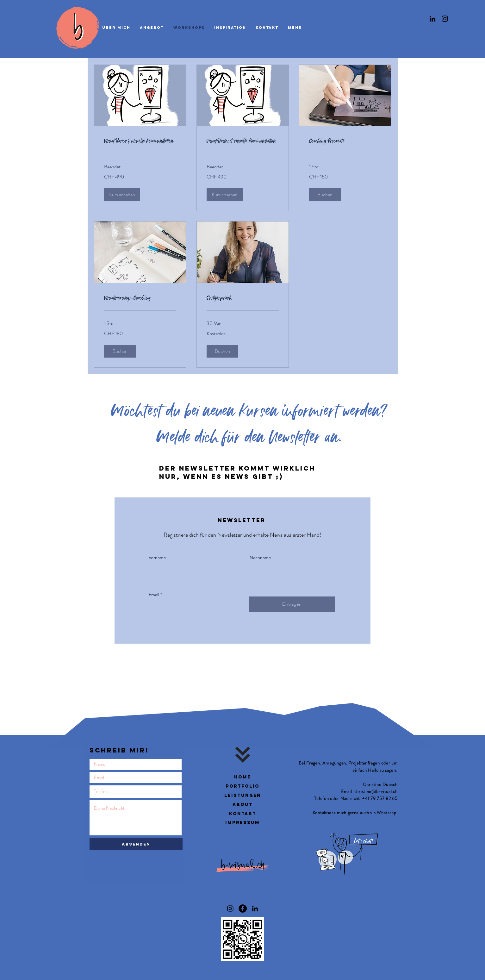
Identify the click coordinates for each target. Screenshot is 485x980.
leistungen (243, 795)
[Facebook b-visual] (243, 908)
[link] (140, 141)
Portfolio (242, 786)
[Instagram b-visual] (230, 908)
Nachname (260, 558)
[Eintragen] (292, 604)
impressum (242, 823)
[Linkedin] (432, 19)
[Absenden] (136, 844)
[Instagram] (445, 19)
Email (154, 595)
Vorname (157, 558)
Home (242, 777)
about (243, 805)
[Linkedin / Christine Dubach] (255, 908)
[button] (122, 195)
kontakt (243, 814)
